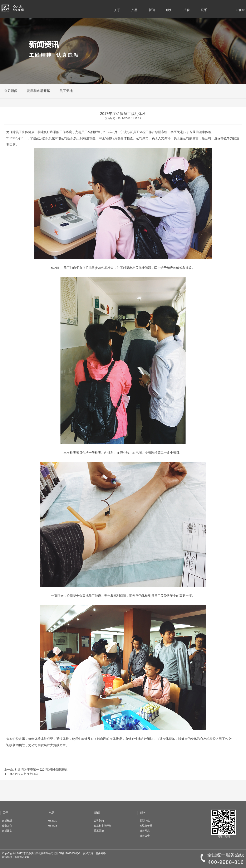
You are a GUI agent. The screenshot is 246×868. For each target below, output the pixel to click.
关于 (117, 10)
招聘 (187, 10)
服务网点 (145, 831)
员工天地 (66, 91)
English (240, 10)
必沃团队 (7, 831)
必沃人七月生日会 (26, 774)
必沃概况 (7, 821)
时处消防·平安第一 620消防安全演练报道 (41, 770)
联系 (204, 10)
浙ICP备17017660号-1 (68, 853)
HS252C (53, 821)
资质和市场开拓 (38, 91)
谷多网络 (101, 853)
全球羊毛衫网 (22, 857)
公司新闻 (11, 91)
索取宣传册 (146, 826)
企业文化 (7, 826)
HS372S (53, 826)
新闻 (152, 10)
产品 (134, 10)
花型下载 (145, 821)
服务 (169, 10)
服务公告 (145, 836)
